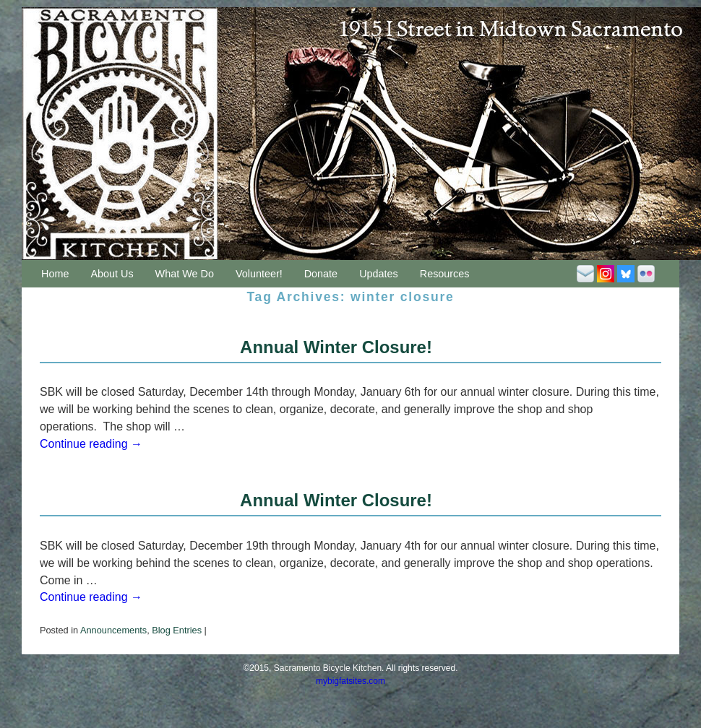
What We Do (185, 274)
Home (55, 274)
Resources (445, 274)
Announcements (113, 630)
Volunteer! (259, 274)
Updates (379, 274)
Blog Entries (177, 630)
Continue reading (91, 444)
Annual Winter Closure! (336, 347)
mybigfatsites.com (350, 681)
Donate (321, 274)
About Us (112, 274)
